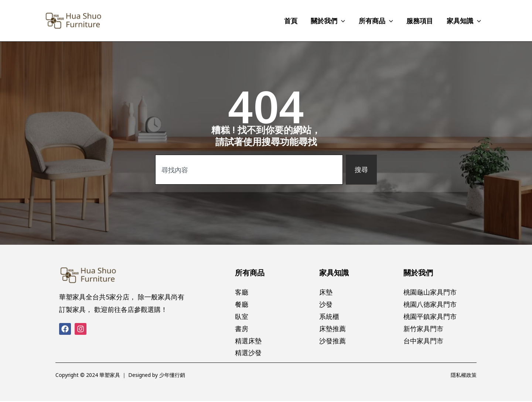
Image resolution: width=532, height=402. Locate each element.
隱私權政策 (464, 376)
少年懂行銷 (172, 376)
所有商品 (250, 273)
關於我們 (418, 273)
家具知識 (334, 273)
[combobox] (249, 170)
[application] (342, 21)
